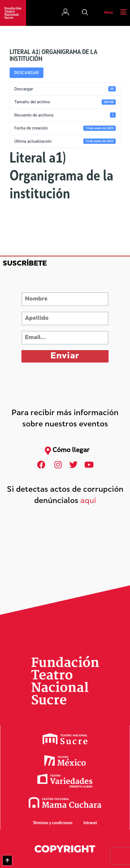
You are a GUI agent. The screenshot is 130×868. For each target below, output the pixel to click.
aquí (88, 501)
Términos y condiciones (53, 823)
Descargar (27, 73)
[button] (85, 13)
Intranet (90, 823)
